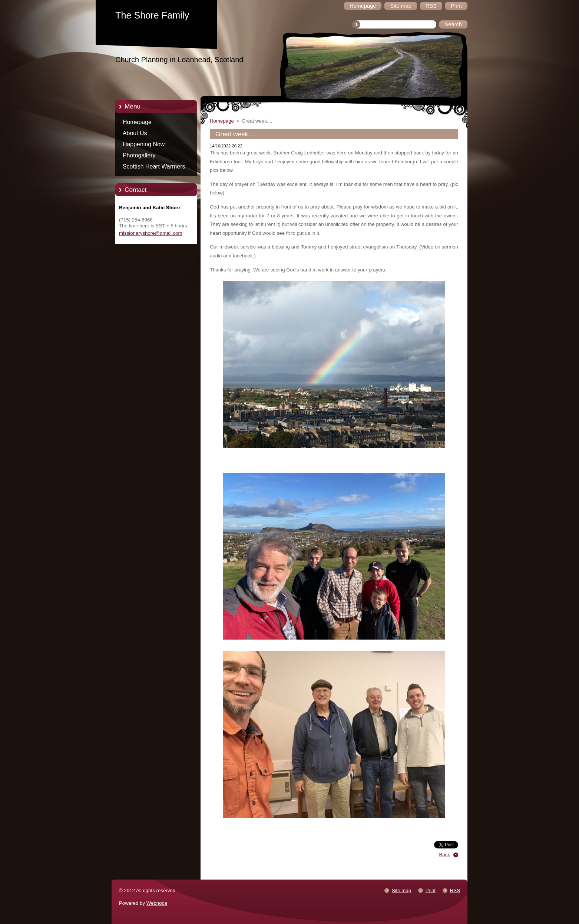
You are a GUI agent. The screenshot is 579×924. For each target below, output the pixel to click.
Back (445, 855)
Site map (401, 890)
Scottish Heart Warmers (154, 166)
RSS (455, 890)
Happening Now (144, 144)
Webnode (157, 903)
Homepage (137, 122)
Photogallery (139, 155)
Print (431, 890)
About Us (135, 133)
